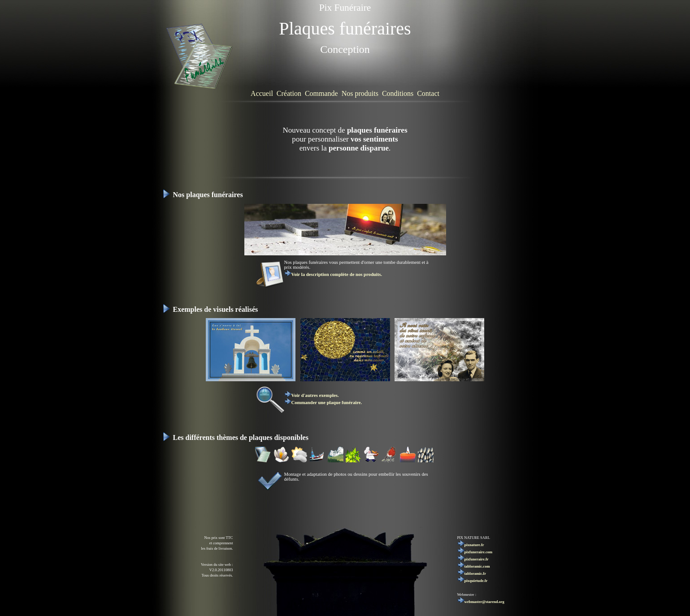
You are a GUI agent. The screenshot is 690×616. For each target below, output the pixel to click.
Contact (428, 93)
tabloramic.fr (472, 573)
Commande (321, 93)
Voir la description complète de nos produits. (333, 274)
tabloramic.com (474, 566)
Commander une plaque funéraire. (323, 403)
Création (289, 93)
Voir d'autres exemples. (312, 395)
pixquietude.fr (473, 581)
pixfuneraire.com (475, 552)
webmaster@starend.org (481, 602)
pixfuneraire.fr (473, 559)
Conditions (398, 93)
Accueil (262, 93)
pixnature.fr (471, 545)
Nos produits (360, 93)
